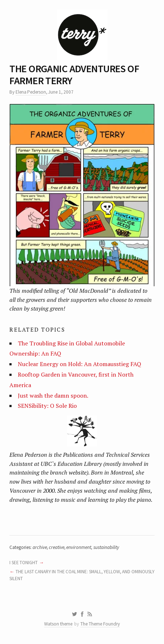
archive (40, 547)
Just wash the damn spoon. (53, 395)
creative (57, 547)
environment (79, 547)
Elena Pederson (31, 92)
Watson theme (58, 624)
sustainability (106, 547)
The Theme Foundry (100, 624)
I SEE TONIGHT (24, 563)
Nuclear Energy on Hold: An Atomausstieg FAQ (79, 364)
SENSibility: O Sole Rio (47, 406)
